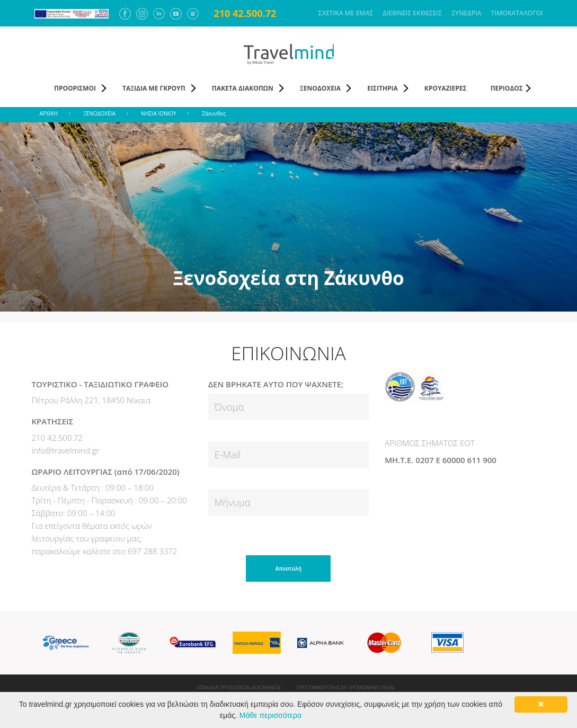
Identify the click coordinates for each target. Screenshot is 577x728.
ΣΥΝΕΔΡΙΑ (467, 13)
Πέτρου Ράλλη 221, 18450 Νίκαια (91, 400)
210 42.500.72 (245, 13)
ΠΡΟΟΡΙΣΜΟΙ (75, 88)
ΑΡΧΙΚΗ (49, 113)
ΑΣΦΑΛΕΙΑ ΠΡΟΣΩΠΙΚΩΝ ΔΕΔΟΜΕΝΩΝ (239, 687)
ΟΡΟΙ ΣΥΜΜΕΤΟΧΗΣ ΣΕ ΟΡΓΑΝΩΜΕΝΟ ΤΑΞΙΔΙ (346, 687)
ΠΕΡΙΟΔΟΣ (507, 88)
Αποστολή (288, 569)
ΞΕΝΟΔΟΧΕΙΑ (320, 88)
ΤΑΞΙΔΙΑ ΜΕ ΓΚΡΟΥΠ (154, 88)
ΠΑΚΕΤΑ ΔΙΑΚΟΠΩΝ (243, 88)
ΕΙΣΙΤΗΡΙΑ (383, 88)
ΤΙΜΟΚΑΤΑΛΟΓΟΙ (517, 13)
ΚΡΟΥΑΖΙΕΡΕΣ (446, 88)
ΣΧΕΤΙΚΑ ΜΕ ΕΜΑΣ (346, 13)
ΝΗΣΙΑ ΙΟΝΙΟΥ (159, 113)
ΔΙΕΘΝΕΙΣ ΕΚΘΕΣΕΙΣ (412, 13)
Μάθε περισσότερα (270, 715)
